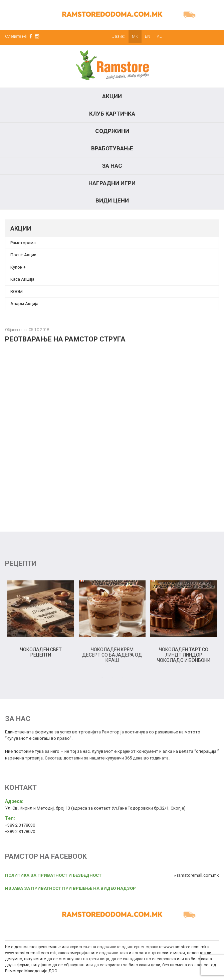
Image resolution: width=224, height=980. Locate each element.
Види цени (112, 200)
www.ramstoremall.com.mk (30, 953)
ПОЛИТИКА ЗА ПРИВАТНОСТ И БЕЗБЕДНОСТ (53, 875)
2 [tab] (112, 677)
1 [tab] (102, 677)
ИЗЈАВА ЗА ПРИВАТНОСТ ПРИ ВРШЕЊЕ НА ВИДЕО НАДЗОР (70, 888)
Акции (112, 96)
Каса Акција (22, 279)
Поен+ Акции (23, 255)
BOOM (17, 292)
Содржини (112, 131)
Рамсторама (23, 243)
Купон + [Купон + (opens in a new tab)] (18, 267)
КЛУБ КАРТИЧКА (112, 114)
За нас (112, 166)
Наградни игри (112, 183)
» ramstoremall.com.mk (196, 875)
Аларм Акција (24, 304)
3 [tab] (122, 677)
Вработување (112, 148)
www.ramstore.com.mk (185, 947)
